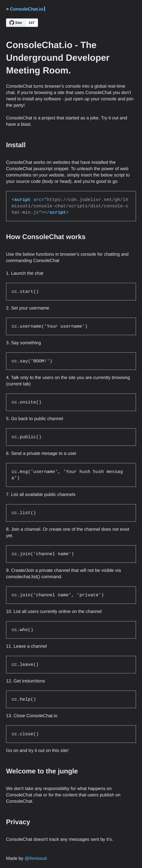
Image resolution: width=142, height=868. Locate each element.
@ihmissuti (36, 858)
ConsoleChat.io (27, 9)
